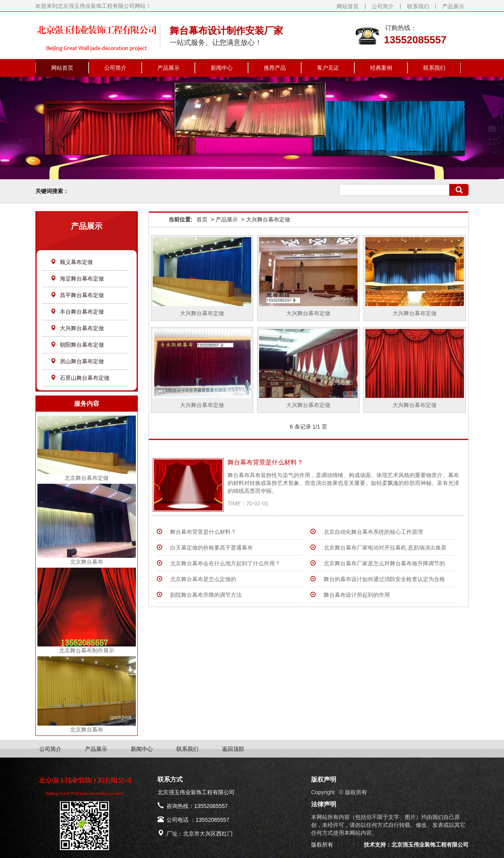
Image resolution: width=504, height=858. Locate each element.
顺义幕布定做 (72, 262)
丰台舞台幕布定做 (77, 312)
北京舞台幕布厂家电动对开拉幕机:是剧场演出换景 (385, 548)
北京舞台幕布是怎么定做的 (203, 579)
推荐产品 (275, 68)
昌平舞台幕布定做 (77, 295)
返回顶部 (233, 749)
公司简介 (383, 6)
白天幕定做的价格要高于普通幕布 (211, 548)
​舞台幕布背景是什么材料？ (265, 462)
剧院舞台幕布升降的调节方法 (206, 595)
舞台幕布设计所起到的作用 (357, 595)
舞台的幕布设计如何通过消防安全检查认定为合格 (384, 579)
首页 (202, 219)
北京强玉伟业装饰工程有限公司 (430, 845)
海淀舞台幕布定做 (77, 279)
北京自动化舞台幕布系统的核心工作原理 (373, 532)
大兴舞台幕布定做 (77, 328)
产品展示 (453, 6)
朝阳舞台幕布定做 (77, 345)
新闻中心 (222, 68)
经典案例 (381, 68)
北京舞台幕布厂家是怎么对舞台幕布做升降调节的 (384, 563)
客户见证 (328, 68)
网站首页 (348, 6)
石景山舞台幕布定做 (80, 378)
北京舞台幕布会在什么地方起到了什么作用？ (225, 563)
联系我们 (418, 6)
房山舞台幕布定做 (77, 361)
